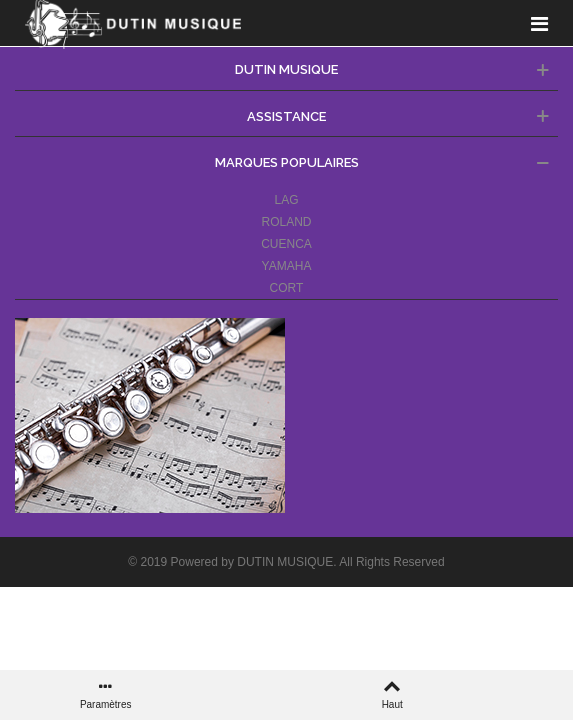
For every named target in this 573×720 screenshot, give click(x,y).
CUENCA (286, 244)
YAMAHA (287, 266)
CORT (287, 288)
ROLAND (286, 222)
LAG (286, 200)
